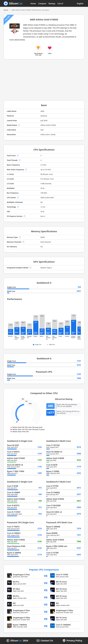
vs (46, 576)
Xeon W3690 (52, 533)
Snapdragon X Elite (65, 610)
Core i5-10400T (14, 493)
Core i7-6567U (13, 452)
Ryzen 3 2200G (53, 471)
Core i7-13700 (62, 575)
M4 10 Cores (61, 582)
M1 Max (16, 589)
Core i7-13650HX (63, 625)
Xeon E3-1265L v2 (54, 512)
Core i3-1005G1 (14, 533)
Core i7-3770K (52, 553)
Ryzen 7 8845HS (20, 625)
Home (33, 4)
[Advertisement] (44, 80)
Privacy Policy (74, 641)
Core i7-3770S (52, 486)
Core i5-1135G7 (14, 512)
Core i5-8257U (13, 505)
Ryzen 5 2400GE (14, 553)
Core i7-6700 (13, 486)
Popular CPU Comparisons (44, 570)
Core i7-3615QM (53, 505)
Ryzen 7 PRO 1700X (16, 471)
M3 (57, 603)
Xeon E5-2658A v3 (54, 452)
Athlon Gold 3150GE (16, 458)
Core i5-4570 (52, 465)
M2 (14, 603)
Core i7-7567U (13, 527)
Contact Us (47, 641)
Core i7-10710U (53, 445)
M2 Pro (16, 582)
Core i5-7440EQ (53, 493)
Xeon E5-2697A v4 (15, 465)
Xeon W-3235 (13, 445)
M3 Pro (16, 596)
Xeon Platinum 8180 (16, 546)
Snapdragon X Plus (21, 575)
